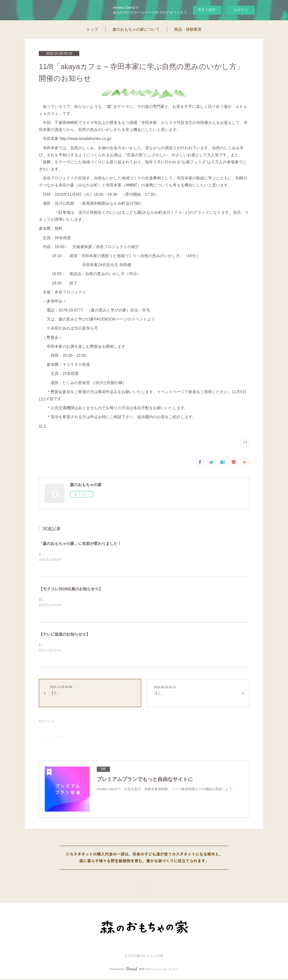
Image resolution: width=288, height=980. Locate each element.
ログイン (241, 10)
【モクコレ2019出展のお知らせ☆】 (71, 589)
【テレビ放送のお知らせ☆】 (64, 635)
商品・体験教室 (188, 29)
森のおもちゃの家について (136, 29)
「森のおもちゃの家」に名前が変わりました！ (80, 544)
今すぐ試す (207, 10)
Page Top (144, 889)
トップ (92, 29)
